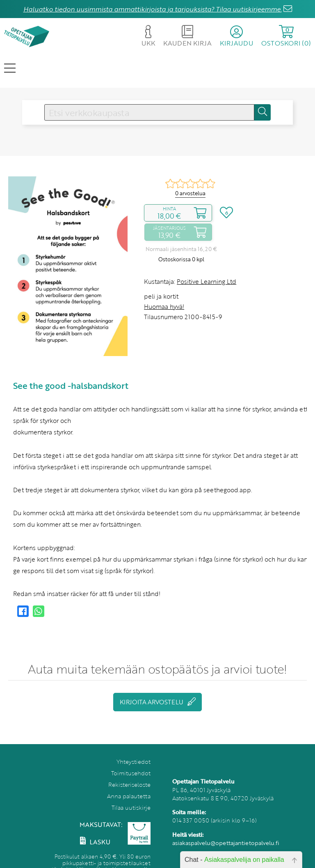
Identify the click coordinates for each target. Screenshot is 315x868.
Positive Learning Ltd (207, 281)
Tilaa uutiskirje (131, 807)
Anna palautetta (129, 796)
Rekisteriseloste (129, 785)
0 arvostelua (190, 193)
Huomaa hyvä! (164, 306)
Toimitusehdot (131, 773)
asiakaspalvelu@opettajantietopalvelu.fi (226, 843)
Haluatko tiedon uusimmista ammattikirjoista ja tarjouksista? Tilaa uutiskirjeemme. (153, 9)
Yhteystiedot (134, 762)
